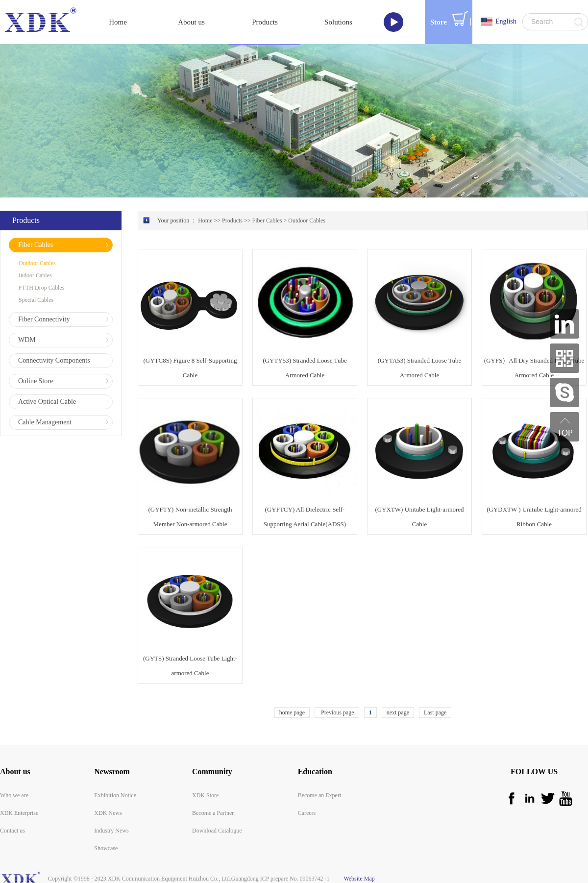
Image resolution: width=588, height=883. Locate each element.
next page (398, 712)
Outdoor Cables (307, 221)
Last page (435, 712)
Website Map (358, 879)
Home (118, 22)
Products (232, 221)
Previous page (337, 712)
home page (292, 712)
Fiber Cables (267, 221)
